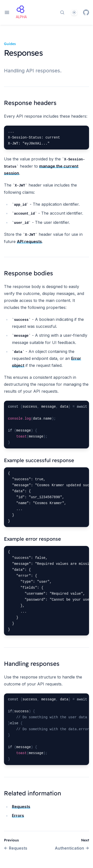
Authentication (72, 848)
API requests (29, 241)
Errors (18, 816)
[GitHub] (86, 12)
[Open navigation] (7, 12)
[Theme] (74, 12)
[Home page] (21, 12)
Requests (21, 807)
